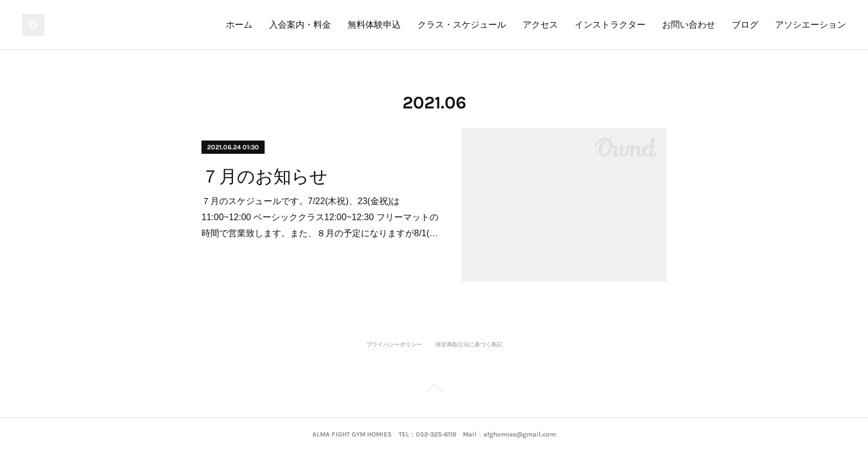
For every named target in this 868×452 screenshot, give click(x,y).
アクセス (540, 25)
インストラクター (610, 25)
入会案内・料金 (300, 25)
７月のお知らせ (265, 176)
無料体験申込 (374, 25)
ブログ (745, 25)
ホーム (239, 25)
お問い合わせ (689, 25)
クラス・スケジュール (462, 25)
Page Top (434, 390)
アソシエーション (810, 25)
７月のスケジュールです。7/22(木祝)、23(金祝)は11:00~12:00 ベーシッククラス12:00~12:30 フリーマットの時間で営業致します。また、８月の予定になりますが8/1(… (320, 217)
